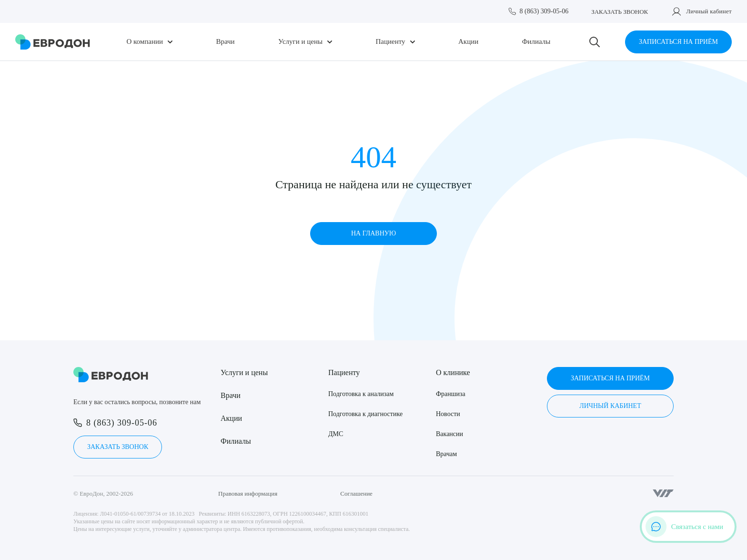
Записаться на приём (678, 42)
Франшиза (451, 394)
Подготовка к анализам (361, 394)
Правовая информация (248, 494)
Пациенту (391, 42)
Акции (468, 42)
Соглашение (356, 494)
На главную (373, 233)
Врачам (446, 454)
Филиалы (536, 42)
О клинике (453, 372)
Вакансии (449, 434)
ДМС (336, 434)
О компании (145, 42)
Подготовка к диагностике (365, 414)
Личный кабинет (709, 11)
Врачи (226, 42)
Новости (448, 414)
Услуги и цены (300, 42)
